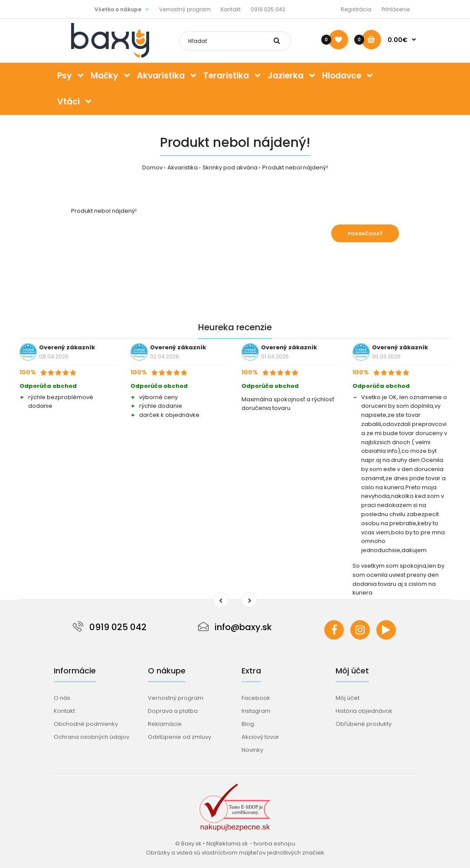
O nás (62, 698)
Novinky (252, 750)
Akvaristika (183, 167)
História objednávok (364, 711)
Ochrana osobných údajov (91, 737)
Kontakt (231, 9)
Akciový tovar (260, 737)
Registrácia (356, 9)
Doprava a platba (173, 711)
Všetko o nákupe (118, 9)
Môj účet (348, 698)
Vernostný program (185, 9)
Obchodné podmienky (86, 724)
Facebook (256, 698)
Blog (248, 724)
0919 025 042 (268, 9)
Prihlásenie (396, 9)
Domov (152, 167)
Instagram (256, 711)
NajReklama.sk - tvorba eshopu (251, 844)
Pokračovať (365, 234)
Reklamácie (165, 724)
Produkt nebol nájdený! (295, 167)
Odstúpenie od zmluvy (180, 737)
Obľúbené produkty (364, 724)
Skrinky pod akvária (230, 167)
